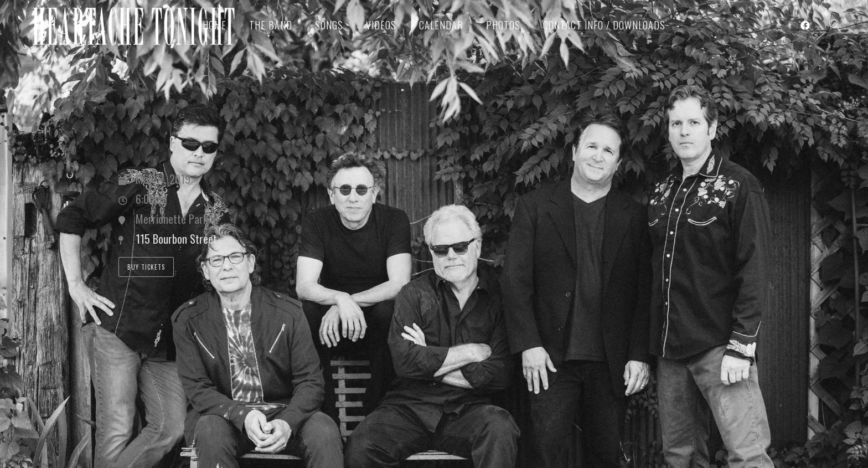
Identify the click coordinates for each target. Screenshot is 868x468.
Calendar (441, 25)
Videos (381, 25)
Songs (329, 25)
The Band (271, 25)
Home (215, 25)
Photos (503, 25)
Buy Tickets (146, 267)
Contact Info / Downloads (604, 25)
